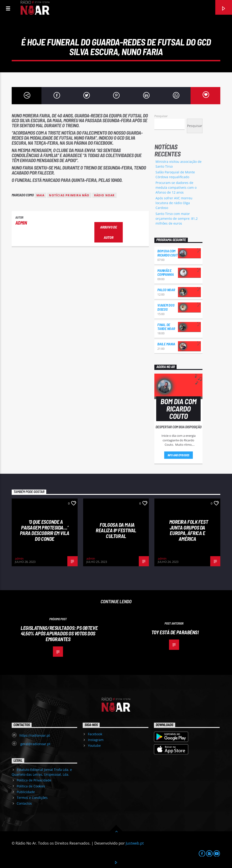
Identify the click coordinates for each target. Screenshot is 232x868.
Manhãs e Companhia (165, 272)
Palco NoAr (166, 290)
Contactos (24, 803)
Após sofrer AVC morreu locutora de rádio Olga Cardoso (174, 203)
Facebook (95, 734)
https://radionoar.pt (35, 735)
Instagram (96, 740)
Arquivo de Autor (108, 232)
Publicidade (26, 792)
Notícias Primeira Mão (69, 195)
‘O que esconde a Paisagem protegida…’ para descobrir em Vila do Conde (45, 530)
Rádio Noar (104, 195)
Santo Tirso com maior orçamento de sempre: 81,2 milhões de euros (177, 218)
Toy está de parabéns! (175, 632)
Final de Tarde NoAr (166, 327)
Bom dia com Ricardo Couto (168, 253)
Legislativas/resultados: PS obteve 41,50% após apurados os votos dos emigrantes (59, 633)
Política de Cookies (31, 786)
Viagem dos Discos (166, 307)
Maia (41, 195)
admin (21, 223)
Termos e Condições (32, 798)
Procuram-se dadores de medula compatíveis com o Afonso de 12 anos (176, 187)
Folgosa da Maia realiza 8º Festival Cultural (116, 530)
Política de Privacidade (34, 780)
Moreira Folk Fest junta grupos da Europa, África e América (189, 530)
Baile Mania (166, 344)
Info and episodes (179, 455)
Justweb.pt (135, 843)
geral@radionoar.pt (35, 744)
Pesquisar (161, 116)
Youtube (94, 745)
